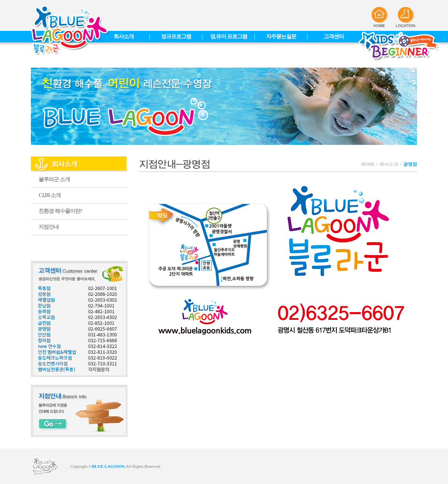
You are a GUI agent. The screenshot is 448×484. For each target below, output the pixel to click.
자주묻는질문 (281, 37)
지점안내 (49, 227)
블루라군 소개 (54, 179)
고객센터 (334, 37)
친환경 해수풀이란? (60, 211)
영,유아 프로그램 (229, 37)
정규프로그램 (176, 37)
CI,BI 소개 (50, 195)
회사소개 (124, 37)
